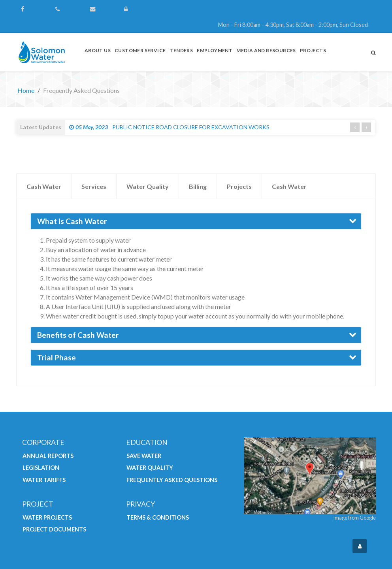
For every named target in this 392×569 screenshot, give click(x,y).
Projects (239, 186)
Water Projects (47, 517)
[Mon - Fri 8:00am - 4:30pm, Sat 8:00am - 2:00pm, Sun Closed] (247, 25)
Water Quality (148, 186)
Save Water (144, 456)
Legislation (41, 468)
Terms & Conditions (158, 517)
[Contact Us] (103, 9)
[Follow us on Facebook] (34, 9)
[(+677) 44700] (69, 9)
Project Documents (54, 529)
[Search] (373, 53)
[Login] (137, 9)
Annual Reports (48, 456)
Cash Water (44, 186)
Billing (198, 186)
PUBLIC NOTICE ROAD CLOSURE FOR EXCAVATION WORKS (169, 127)
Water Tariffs (44, 480)
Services (94, 186)
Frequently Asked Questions (172, 480)
